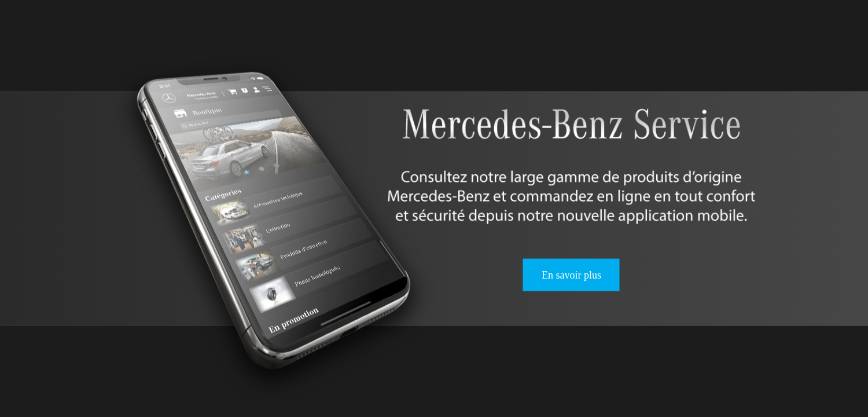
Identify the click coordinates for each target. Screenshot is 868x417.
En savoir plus (571, 275)
